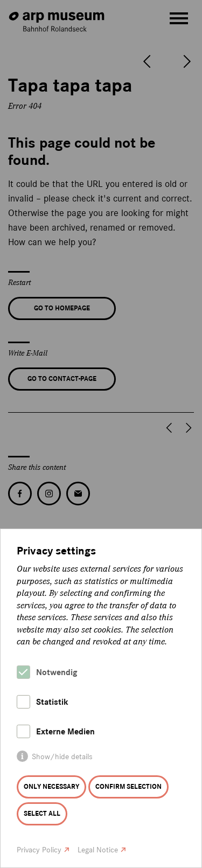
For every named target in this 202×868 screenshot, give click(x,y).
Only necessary (51, 787)
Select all (42, 814)
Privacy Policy (39, 850)
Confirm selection (128, 787)
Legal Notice (98, 850)
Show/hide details (62, 757)
